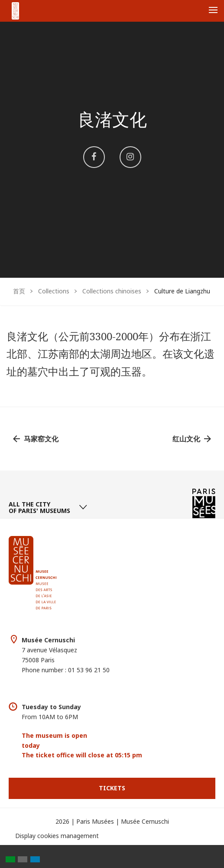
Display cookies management (57, 836)
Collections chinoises (112, 291)
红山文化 (186, 439)
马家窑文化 (41, 439)
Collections (54, 291)
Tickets (112, 788)
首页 (19, 291)
